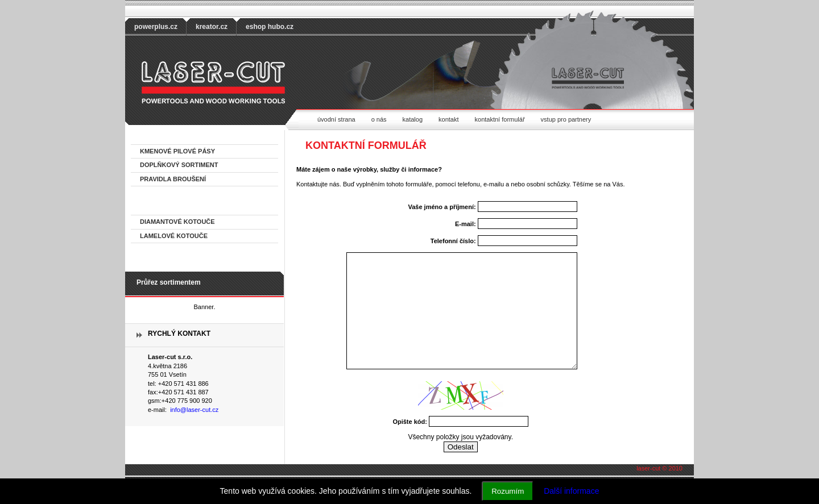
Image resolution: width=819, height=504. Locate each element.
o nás (379, 119)
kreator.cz (212, 27)
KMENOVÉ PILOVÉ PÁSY (177, 151)
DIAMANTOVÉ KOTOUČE (177, 222)
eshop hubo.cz (270, 27)
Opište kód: (410, 422)
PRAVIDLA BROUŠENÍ (173, 179)
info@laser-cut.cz (194, 410)
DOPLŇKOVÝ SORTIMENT (179, 165)
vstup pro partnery (566, 119)
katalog (413, 119)
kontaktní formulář (500, 119)
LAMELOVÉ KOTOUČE (174, 236)
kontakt (448, 119)
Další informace (571, 491)
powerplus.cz (156, 27)
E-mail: (466, 224)
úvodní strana (336, 119)
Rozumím (508, 491)
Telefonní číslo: (453, 241)
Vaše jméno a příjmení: (442, 207)
